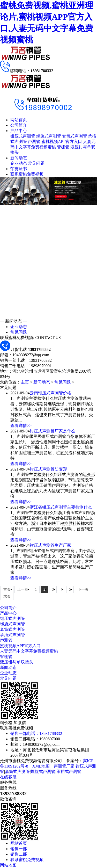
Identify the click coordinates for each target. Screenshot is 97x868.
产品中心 (19, 131)
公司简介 (19, 125)
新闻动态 (19, 158)
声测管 (34, 142)
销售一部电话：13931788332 (36, 733)
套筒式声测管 (74, 136)
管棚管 (63, 147)
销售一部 (19, 849)
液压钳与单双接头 (17, 662)
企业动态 (19, 163)
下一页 (83, 589)
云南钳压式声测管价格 (50, 393)
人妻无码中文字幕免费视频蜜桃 (29, 651)
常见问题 (36, 163)
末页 (7, 596)
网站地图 (8, 865)
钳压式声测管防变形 (48, 469)
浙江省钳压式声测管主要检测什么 (61, 507)
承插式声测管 (12, 635)
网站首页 (19, 120)
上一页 (23, 589)
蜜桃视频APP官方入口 (62, 142)
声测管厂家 (64, 766)
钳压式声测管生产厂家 (50, 545)
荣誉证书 (19, 169)
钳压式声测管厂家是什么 (53, 431)
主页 (25, 382)
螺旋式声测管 (49, 136)
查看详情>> (21, 426)
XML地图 (41, 766)
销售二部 (19, 854)
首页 (7, 589)
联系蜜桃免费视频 (27, 174)
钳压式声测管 (23, 136)
